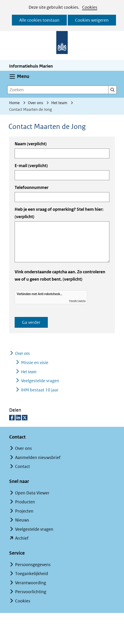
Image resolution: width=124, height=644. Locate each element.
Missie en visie (35, 363)
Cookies (90, 7)
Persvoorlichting (31, 592)
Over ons (22, 353)
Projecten (24, 511)
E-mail (31, 166)
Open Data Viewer (32, 493)
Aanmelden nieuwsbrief (38, 457)
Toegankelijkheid (32, 574)
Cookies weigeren (92, 20)
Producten (25, 502)
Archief (22, 538)
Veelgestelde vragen (40, 381)
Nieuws (22, 520)
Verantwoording (31, 583)
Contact (23, 466)
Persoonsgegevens (33, 565)
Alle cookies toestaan (39, 20)
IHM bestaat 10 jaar (40, 390)
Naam (31, 144)
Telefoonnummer (32, 187)
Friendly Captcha (77, 301)
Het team (29, 372)
